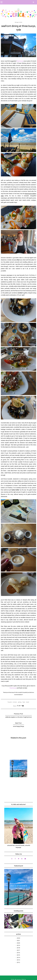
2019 (18, 945)
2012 (18, 962)
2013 (18, 960)
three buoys (20, 61)
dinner (15, 702)
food (24, 702)
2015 (18, 955)
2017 (18, 950)
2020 (18, 943)
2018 (18, 948)
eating (20, 702)
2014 (18, 958)
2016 (18, 953)
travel (28, 702)
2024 (18, 938)
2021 (18, 941)
